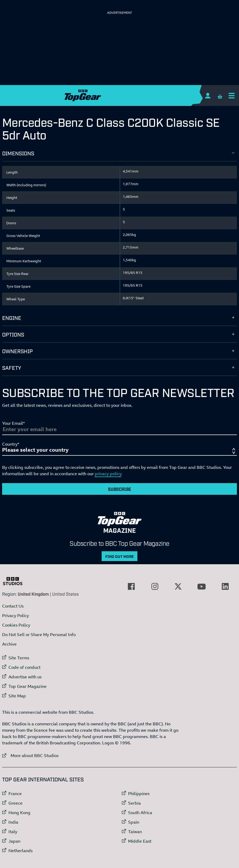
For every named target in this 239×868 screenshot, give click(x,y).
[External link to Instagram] (155, 586)
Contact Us (13, 606)
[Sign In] (208, 95)
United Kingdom (33, 594)
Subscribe (120, 489)
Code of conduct (24, 667)
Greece (15, 803)
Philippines (139, 794)
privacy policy (108, 474)
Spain (134, 822)
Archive (9, 644)
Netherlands (21, 851)
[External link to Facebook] (131, 586)
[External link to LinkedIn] (225, 586)
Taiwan (135, 832)
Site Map (17, 696)
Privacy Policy (15, 615)
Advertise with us (25, 677)
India (13, 822)
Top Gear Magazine (28, 686)
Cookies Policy (16, 625)
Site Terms (19, 658)
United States (65, 594)
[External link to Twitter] (178, 586)
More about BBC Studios (30, 755)
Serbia (134, 803)
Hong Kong (19, 813)
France (15, 794)
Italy (13, 832)
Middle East (140, 841)
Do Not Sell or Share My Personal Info (39, 634)
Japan (14, 841)
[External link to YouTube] (202, 586)
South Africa (140, 813)
